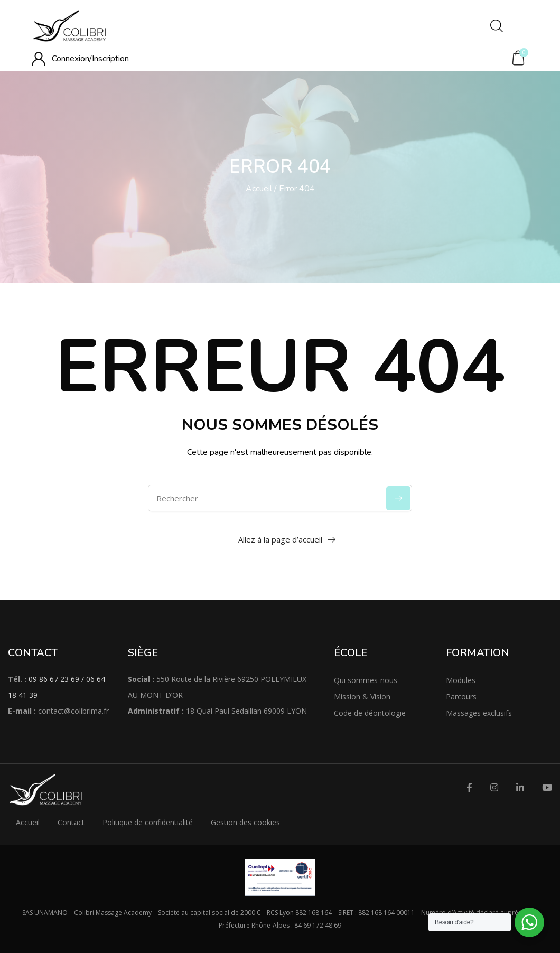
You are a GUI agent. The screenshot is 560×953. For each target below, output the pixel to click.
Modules (461, 680)
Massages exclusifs (479, 713)
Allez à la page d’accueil (280, 539)
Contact (71, 822)
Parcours (461, 697)
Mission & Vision (362, 697)
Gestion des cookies (245, 822)
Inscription (110, 59)
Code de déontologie (370, 713)
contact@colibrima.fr (73, 711)
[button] (518, 58)
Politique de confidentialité (148, 822)
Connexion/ (72, 59)
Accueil (259, 189)
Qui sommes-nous (366, 680)
